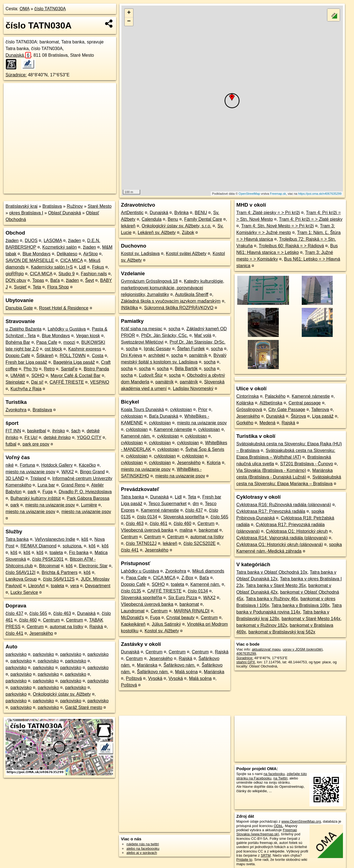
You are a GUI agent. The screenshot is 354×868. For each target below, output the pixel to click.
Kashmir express (85, 349)
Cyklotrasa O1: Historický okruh (297, 531)
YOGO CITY (89, 437)
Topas (38, 280)
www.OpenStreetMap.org (301, 821)
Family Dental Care (203, 219)
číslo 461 (158, 523)
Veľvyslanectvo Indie (55, 539)
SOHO (38, 375)
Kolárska (245, 403)
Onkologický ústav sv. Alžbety (62, 694)
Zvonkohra (16, 410)
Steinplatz (15, 382)
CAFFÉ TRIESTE (67, 382)
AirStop (90, 254)
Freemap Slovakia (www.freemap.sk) (267, 832)
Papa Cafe (47, 342)
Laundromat (133, 611)
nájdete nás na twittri (143, 844)
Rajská (96, 627)
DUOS (31, 241)
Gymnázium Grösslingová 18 (149, 281)
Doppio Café (18, 356)
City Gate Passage (287, 410)
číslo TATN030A (50, 9)
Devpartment (98, 586)
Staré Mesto (100, 206)
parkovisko (16, 654)
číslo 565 (38, 613)
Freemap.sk (278, 194)
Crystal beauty (180, 618)
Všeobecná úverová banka (147, 530)
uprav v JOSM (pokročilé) (303, 649)
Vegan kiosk (88, 336)
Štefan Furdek (191, 349)
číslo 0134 (147, 517)
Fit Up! (31, 437)
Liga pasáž (323, 416)
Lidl (83, 267)
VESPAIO (100, 382)
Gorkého (245, 423)
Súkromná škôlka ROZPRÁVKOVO (179, 308)
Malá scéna (186, 672)
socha (174, 329)
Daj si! (37, 382)
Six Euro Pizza (183, 598)
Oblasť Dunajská (65, 213)
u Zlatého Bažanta (24, 329)
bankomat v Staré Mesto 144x (311, 619)
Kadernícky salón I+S (52, 267)
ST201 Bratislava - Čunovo (307, 464)
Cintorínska (248, 396)
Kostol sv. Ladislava (140, 254)
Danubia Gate (19, 308)
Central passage (305, 403)
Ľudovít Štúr (151, 375)
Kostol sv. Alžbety (162, 631)
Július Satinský (166, 624)
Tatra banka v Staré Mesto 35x (276, 585)
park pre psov (36, 444)
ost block (53, 349)
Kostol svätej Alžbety (186, 254)
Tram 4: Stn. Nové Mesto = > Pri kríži (278, 226)
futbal (11, 444)
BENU (201, 213)
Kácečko (87, 465)
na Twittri (280, 778)
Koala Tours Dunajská (142, 410)
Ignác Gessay (157, 349)
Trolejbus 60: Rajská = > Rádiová (291, 246)
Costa (98, 356)
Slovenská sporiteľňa (184, 517)
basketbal (37, 431)
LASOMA (53, 241)
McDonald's (132, 618)
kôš (85, 539)
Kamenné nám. (136, 436)
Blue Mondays (36, 254)
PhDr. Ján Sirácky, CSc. (165, 335)
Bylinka (181, 213)
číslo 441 (14, 633)
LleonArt (37, 586)
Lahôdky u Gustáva (67, 329)
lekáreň (128, 226)
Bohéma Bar (18, 342)
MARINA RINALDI (192, 611)
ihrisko (59, 431)
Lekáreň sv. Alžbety (157, 232)
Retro (49, 369)
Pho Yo (31, 369)
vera (75, 586)
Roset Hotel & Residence (64, 308)
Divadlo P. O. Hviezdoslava (85, 492)
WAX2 (68, 472)
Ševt (90, 280)
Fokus (98, 267)
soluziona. (72, 546)
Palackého (275, 396)
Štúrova (298, 416)
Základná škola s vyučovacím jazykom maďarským (171, 301)
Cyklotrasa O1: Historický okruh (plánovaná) (280, 545)
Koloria (214, 463)
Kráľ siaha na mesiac (142, 329)
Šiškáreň (45, 356)
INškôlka (129, 308)
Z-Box (187, 578)
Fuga (47, 492)
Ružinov (75, 206)
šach (76, 431)
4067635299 (246, 653)
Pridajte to (244, 860)
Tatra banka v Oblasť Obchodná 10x (272, 572)
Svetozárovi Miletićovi (142, 342)
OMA (25, 9)
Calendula (152, 219)
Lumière (89, 505)
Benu (173, 219)
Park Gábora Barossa (88, 498)
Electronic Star (93, 566)
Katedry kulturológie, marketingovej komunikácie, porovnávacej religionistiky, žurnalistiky (173, 288)
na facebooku (274, 774)
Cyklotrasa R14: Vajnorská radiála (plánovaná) (282, 538)
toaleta (56, 553)
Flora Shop (58, 287)
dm (196, 504)
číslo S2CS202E (200, 543)
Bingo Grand (92, 472)
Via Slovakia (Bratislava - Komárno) (271, 470)
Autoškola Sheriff (192, 294)
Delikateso (67, 254)
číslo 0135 (131, 591)
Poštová (134, 678)
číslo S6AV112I (20, 572)
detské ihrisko (57, 437)
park (32, 492)
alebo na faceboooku (143, 848)
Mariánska (147, 665)
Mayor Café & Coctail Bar (76, 375)
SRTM (266, 855)
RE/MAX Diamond (38, 546)
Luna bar (46, 485)
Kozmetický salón (60, 247)
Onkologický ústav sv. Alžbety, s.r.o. (176, 226)
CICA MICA (71, 260)
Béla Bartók (186, 369)
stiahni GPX (246, 662)
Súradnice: (16, 75)
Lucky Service (24, 592)
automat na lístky (67, 627)
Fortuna (28, 465)
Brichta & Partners (59, 572)
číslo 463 (62, 613)
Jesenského (41, 633)
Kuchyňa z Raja (26, 389)
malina (186, 530)
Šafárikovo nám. (179, 665)
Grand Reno (73, 485)
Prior (203, 410)
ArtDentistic (132, 213)
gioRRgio (15, 274)
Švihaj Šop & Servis (205, 449)
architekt (157, 355)
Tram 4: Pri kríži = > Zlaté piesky (311, 219)
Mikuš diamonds (208, 571)
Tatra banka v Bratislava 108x (300, 605)
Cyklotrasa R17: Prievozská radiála (271, 511)
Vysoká (155, 678)
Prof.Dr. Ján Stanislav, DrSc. (197, 342)
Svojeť (20, 287)
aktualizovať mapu (266, 649)
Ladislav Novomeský (193, 388)
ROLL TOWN (73, 356)
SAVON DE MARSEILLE (30, 260)
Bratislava (52, 206)
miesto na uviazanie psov (30, 472)
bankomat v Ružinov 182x (262, 625)
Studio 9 (67, 274)
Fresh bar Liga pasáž (26, 362)
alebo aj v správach (142, 853)
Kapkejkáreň (133, 624)
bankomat (208, 530)
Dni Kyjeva (131, 355)
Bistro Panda (97, 369)
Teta (37, 287)
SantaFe (69, 369)
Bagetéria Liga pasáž (74, 362)
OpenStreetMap (249, 194)
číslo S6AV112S (59, 579)
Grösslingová (249, 410)
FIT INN (13, 431)
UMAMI (18, 375)
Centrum (51, 620)
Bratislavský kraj (22, 206)
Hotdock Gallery (57, 465)
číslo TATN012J (141, 543)
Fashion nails (94, 274)
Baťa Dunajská (164, 416)
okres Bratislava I (26, 213)
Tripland (38, 478)
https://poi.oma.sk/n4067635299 (320, 194)
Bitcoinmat (49, 566)
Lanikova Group (21, 579)
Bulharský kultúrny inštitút (36, 498)
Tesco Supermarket (168, 504)
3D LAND (15, 478)
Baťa (55, 280)
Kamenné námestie (173, 429)
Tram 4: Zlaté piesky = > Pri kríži (268, 213)
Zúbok (188, 232)
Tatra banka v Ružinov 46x (272, 599)
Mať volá (203, 335)
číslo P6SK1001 (48, 559)
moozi (69, 342)
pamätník (198, 355)
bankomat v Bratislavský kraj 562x (282, 632)
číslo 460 (28, 620)
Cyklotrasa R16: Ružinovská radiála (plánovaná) (284, 505)
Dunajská (18, 55)
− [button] (129, 22)
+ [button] (129, 13)
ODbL (278, 826)
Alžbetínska (271, 403)
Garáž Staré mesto (84, 707)
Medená (267, 423)
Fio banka (79, 553)
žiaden (12, 241)
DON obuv (16, 280)
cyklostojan (181, 410)
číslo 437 (14, 613)
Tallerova (320, 410)
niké (10, 465)
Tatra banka (17, 539)
